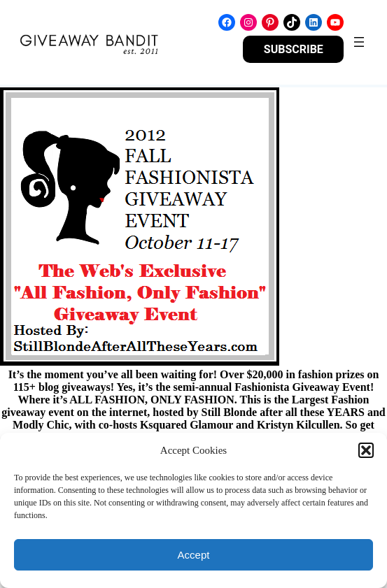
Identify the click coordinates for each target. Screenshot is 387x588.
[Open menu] (359, 42)
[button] (366, 450)
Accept (194, 555)
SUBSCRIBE (294, 49)
